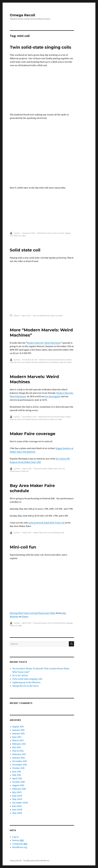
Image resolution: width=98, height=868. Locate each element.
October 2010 (19, 782)
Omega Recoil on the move (25, 686)
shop (62, 233)
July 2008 (17, 806)
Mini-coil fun (23, 547)
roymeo (17, 233)
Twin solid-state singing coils (40, 47)
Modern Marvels (31, 362)
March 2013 (18, 740)
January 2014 (18, 734)
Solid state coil (25, 250)
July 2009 (17, 792)
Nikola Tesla (45, 316)
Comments (20, 844)
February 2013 (19, 744)
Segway (69, 623)
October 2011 (18, 768)
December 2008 (20, 803)
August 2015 (18, 727)
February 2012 (19, 754)
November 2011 (20, 765)
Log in (15, 837)
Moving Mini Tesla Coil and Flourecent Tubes (33, 613)
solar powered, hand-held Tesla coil (46, 523)
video (24, 236)
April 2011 (17, 778)
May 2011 (17, 775)
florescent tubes (59, 360)
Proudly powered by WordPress (36, 861)
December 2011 (19, 761)
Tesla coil (17, 236)
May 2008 (17, 813)
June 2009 (17, 796)
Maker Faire (53, 469)
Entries (18, 840)
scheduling (54, 362)
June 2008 (17, 810)
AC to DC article (20, 675)
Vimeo (25, 617)
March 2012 (18, 751)
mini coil (56, 233)
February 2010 (19, 789)
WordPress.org (20, 847)
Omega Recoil (22, 15)
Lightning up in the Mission (26, 682)
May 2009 (17, 799)
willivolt (16, 316)
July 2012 (16, 747)
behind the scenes (45, 233)
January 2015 (18, 730)
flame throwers (45, 360)
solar (62, 533)
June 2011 (17, 772)
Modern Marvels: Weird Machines (44, 343)
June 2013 (17, 737)
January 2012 (18, 758)
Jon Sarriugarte (53, 396)
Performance (44, 362)
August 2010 (18, 785)
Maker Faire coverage (33, 434)
